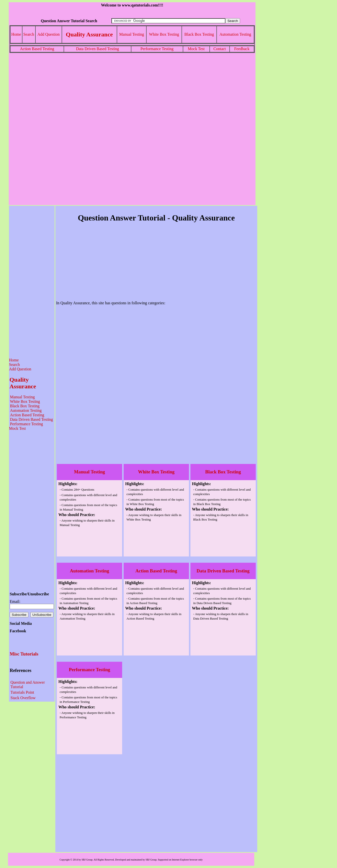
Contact (220, 49)
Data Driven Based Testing (97, 49)
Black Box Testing (199, 34)
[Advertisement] (132, 95)
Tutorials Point (22, 692)
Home (16, 34)
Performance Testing (157, 49)
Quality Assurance (89, 34)
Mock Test (196, 49)
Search (29, 34)
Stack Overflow (23, 698)
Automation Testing (235, 34)
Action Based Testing (37, 49)
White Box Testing (164, 34)
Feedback (242, 49)
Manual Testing (131, 34)
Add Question (48, 34)
